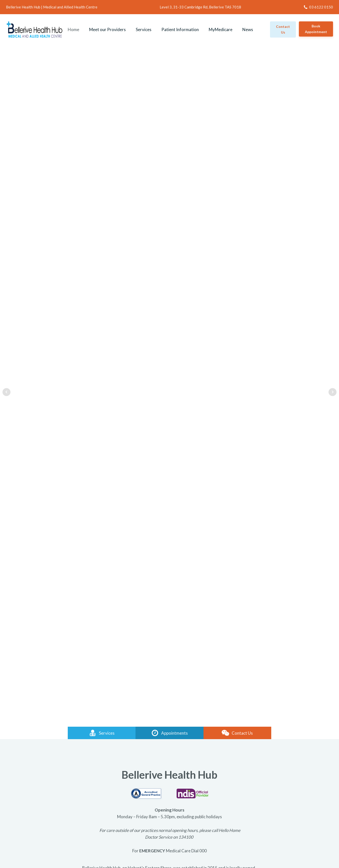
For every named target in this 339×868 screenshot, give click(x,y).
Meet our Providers (107, 29)
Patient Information (180, 29)
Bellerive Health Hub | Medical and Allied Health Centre (52, 7)
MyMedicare (221, 29)
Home (73, 29)
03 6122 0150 (321, 7)
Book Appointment (316, 29)
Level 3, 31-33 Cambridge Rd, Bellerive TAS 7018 (200, 7)
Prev (6, 392)
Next (333, 392)
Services (144, 29)
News (248, 29)
